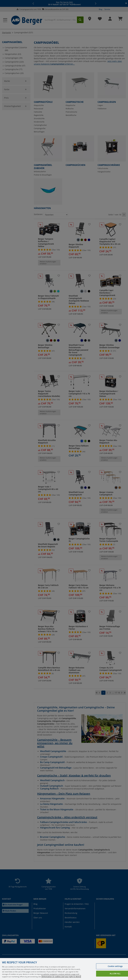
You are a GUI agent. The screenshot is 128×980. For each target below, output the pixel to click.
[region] (64, 969)
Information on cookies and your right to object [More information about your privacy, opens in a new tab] (61, 977)
